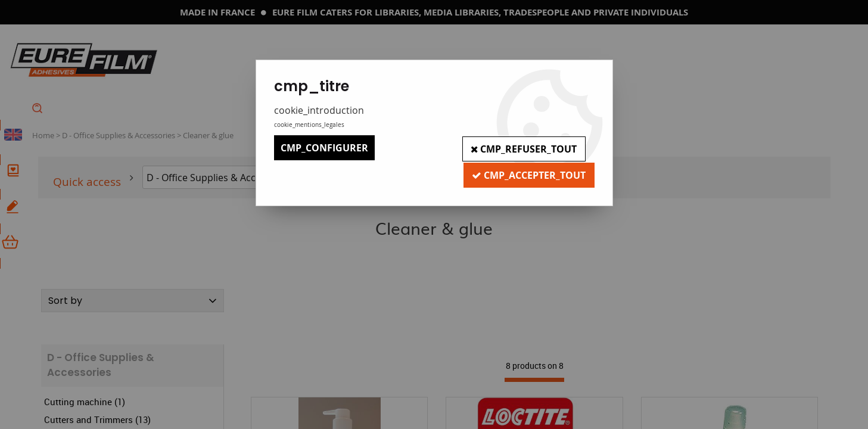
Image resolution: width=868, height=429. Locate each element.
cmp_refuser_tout (523, 148)
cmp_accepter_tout (528, 173)
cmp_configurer (324, 148)
